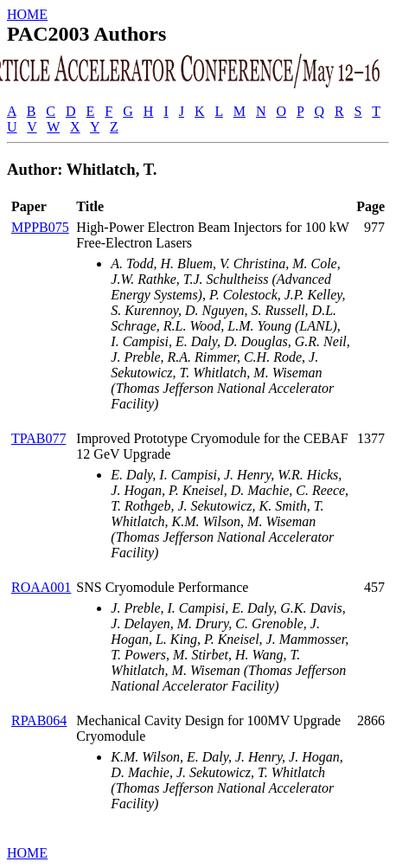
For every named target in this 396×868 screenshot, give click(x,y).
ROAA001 (41, 587)
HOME (27, 14)
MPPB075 (40, 227)
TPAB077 (38, 438)
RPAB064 (39, 720)
